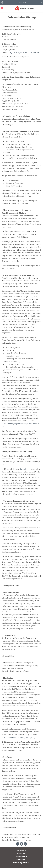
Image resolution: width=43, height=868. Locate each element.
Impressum (21, 854)
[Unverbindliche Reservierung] (25, 844)
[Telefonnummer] (18, 844)
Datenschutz (21, 851)
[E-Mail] (21, 844)
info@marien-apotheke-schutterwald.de (23, 52)
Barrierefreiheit (22, 857)
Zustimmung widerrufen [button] (21, 863)
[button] (21, 2)
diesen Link (24, 469)
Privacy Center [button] (22, 860)
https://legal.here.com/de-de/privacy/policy (18, 737)
